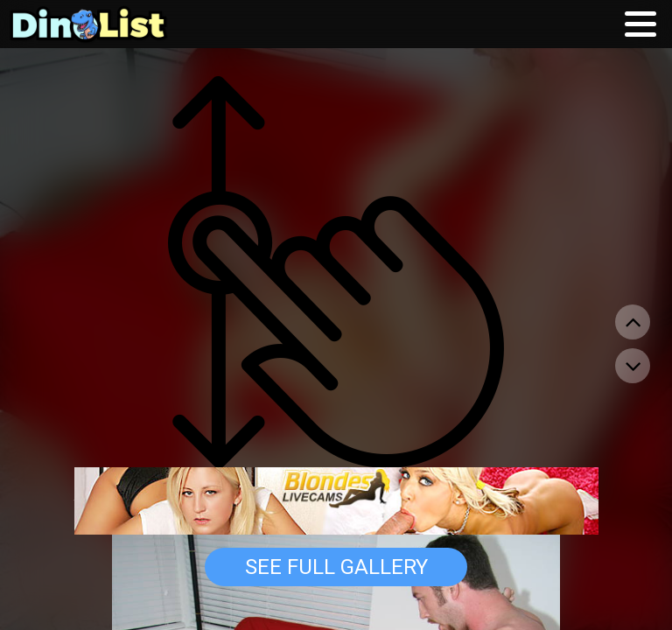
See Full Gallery (336, 567)
